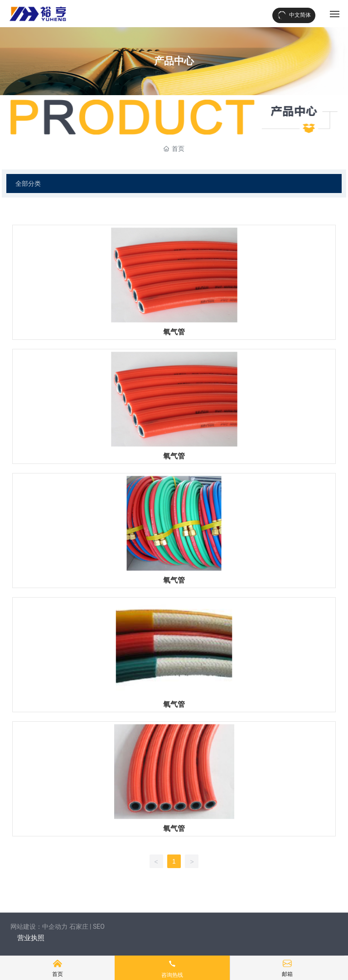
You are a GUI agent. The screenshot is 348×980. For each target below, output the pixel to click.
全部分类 (28, 183)
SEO (99, 927)
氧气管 (174, 332)
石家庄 (79, 927)
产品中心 (174, 61)
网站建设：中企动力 (39, 927)
